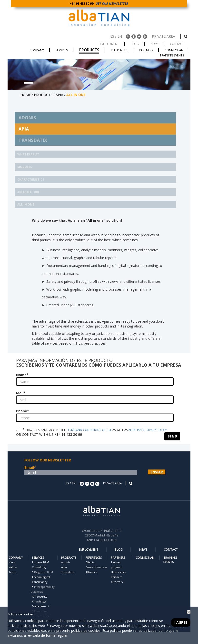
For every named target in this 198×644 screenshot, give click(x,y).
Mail (21, 393)
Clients (90, 562)
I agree (181, 622)
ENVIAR (157, 472)
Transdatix (68, 572)
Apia (64, 567)
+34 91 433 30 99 (82, 3)
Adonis (66, 562)
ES (112, 36)
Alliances (91, 572)
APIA (59, 95)
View (12, 562)
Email (30, 467)
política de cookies (86, 630)
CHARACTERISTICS (31, 180)
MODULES (25, 167)
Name (22, 375)
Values (13, 567)
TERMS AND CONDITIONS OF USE (89, 430)
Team (12, 572)
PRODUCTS (43, 95)
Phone (23, 411)
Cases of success (96, 567)
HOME (26, 95)
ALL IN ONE (26, 204)
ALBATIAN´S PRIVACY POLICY (148, 430)
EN (120, 36)
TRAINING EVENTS (170, 560)
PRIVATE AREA (164, 36)
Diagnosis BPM (44, 572)
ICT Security (40, 596)
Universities (119, 572)
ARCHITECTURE (29, 192)
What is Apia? (28, 154)
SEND (172, 436)
